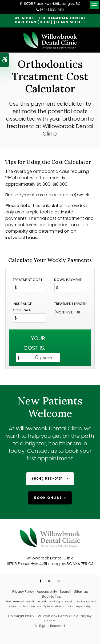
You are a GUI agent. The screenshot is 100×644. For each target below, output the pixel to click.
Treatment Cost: (28, 280)
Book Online (48, 498)
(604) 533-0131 (52, 10)
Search (66, 592)
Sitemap (81, 592)
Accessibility (47, 592)
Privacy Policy (23, 592)
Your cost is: (34, 343)
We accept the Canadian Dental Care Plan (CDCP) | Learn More (50, 20)
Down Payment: (68, 280)
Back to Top (51, 596)
